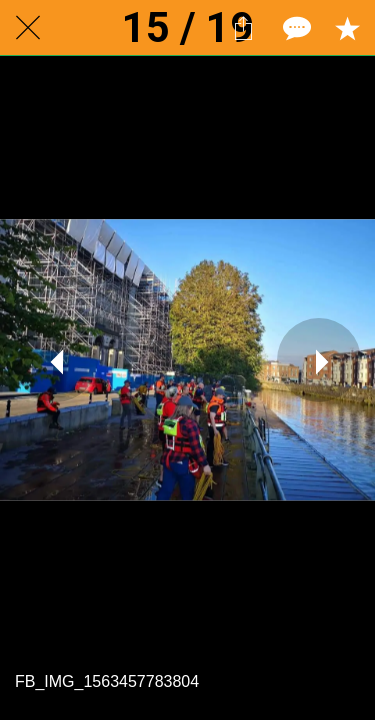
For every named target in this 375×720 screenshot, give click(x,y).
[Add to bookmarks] (347, 28)
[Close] (28, 28)
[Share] (243, 28)
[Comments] (295, 28)
